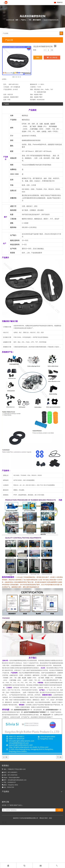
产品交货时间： (8, 89)
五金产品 (5, 821)
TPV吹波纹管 (6, 836)
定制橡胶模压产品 (7, 795)
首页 (29, 861)
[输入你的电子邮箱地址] (31, 849)
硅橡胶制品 (5, 798)
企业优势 (54, 861)
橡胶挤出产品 (6, 810)
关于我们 (41, 861)
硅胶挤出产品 (6, 804)
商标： (32, 95)
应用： (5, 95)
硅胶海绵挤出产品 (7, 807)
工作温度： (7, 87)
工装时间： (34, 87)
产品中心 (34, 861)
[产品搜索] (31, 33)
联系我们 (60, 861)
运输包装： (7, 97)
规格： (32, 97)
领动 (50, 855)
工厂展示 (47, 861)
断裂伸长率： (34, 84)
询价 (38, 57)
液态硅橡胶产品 (7, 824)
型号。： (6, 84)
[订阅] (61, 849)
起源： (5, 100)
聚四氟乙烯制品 (7, 830)
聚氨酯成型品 (6, 827)
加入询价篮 (53, 57)
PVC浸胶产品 (6, 833)
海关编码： (34, 100)
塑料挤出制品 (6, 813)
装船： (32, 89)
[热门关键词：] (61, 33)
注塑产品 (5, 801)
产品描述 (6, 104)
